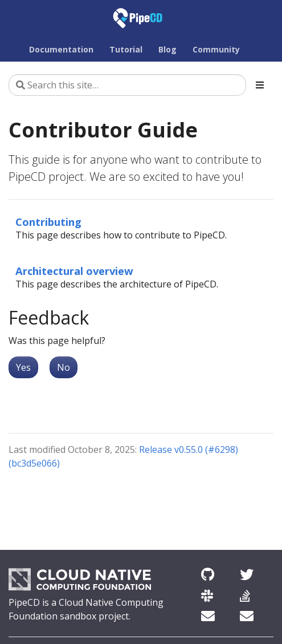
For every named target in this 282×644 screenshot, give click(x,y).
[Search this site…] (127, 85)
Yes (23, 367)
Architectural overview (74, 271)
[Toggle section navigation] (260, 85)
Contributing (48, 222)
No (64, 367)
